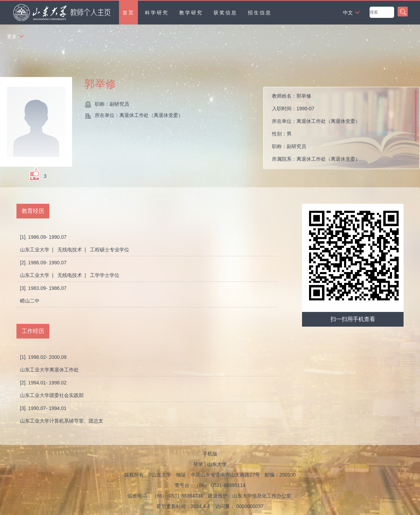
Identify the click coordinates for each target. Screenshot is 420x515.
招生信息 (260, 13)
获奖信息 (225, 13)
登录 (198, 464)
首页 (128, 13)
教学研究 (191, 13)
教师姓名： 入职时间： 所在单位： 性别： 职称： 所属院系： (316, 127)
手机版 (210, 454)
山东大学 (217, 464)
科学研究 (157, 13)
